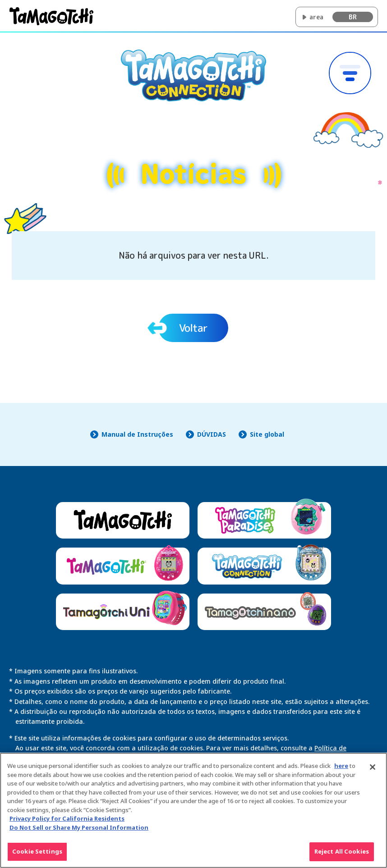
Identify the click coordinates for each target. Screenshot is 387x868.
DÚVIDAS (212, 434)
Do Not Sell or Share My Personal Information (79, 831)
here (341, 770)
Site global (267, 434)
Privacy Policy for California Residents (67, 823)
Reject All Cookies (342, 856)
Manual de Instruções (137, 434)
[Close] (373, 772)
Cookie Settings (37, 856)
